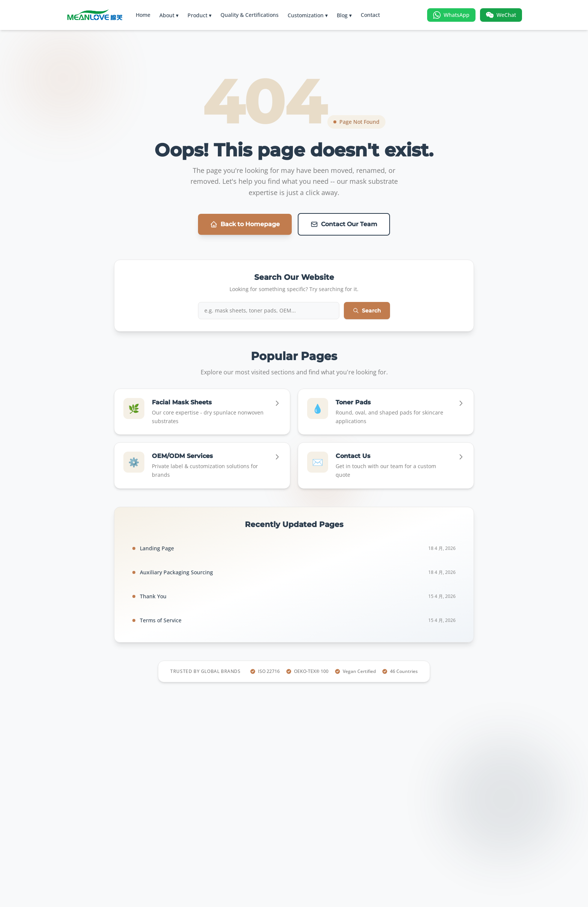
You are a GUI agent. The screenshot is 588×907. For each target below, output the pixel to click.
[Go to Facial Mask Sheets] (202, 412)
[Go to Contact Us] (386, 466)
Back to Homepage (245, 224)
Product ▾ (199, 15)
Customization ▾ (308, 15)
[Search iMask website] (269, 311)
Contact (370, 15)
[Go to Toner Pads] (386, 412)
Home (143, 15)
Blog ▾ (344, 15)
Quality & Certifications (250, 15)
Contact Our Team (344, 224)
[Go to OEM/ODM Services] (202, 466)
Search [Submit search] (367, 311)
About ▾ (169, 15)
